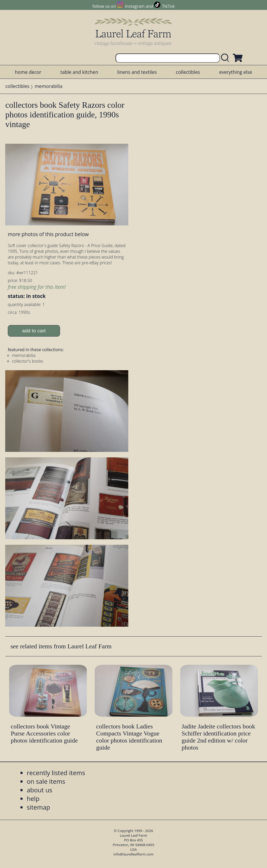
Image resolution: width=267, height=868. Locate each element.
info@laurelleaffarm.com (133, 854)
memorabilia (48, 86)
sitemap (38, 807)
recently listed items (56, 773)
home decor (28, 72)
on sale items (46, 781)
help (33, 798)
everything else (235, 72)
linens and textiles (137, 72)
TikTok (168, 6)
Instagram (135, 6)
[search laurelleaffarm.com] (226, 58)
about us (39, 790)
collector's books (28, 361)
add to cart (34, 331)
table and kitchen (79, 72)
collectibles (188, 72)
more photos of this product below (48, 234)
